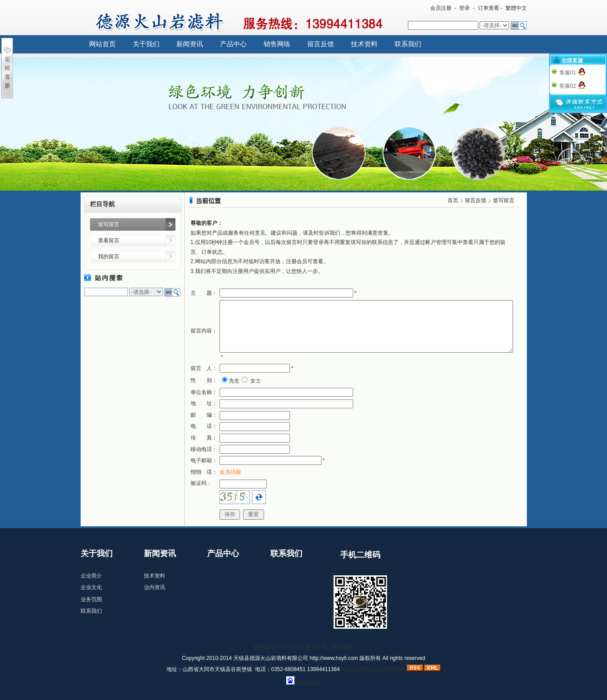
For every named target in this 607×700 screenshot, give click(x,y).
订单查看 (489, 8)
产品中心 (233, 44)
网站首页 (102, 44)
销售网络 (277, 44)
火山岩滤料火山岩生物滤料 (373, 669)
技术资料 (364, 44)
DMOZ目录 (308, 683)
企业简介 (91, 576)
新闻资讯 (190, 44)
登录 (464, 8)
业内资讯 (155, 587)
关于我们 (146, 44)
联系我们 (408, 44)
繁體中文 (516, 8)
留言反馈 (321, 44)
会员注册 (441, 8)
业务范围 (91, 599)
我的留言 (109, 256)
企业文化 (91, 587)
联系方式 (316, 647)
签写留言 (109, 224)
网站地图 (342, 647)
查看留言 (109, 240)
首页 (453, 200)
